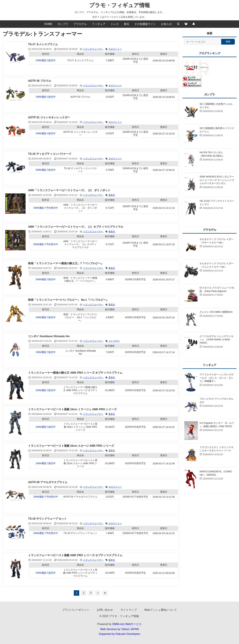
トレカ (115, 24)
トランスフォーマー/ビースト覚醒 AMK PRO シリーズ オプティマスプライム (75, 555)
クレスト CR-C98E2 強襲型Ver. (216, 312)
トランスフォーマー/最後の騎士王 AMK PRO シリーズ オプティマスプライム (75, 373)
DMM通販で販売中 (46, 60)
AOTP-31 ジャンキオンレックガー (49, 117)
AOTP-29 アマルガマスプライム (48, 482)
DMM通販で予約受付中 (46, 208)
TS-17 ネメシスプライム (43, 44)
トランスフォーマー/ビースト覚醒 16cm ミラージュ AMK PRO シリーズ (72, 409)
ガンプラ (63, 24)
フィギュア (99, 24)
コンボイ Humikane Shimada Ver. (49, 336)
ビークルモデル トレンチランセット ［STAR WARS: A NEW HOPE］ (216, 339)
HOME (48, 24)
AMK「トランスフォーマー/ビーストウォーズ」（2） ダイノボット (69, 190)
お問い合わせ (105, 610)
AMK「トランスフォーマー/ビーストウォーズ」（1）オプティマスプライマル (76, 227)
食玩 (126, 24)
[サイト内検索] (203, 42)
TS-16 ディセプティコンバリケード (50, 154)
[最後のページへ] (105, 593)
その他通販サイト (145, 24)
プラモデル (80, 24)
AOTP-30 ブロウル (40, 81)
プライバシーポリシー (76, 610)
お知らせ (166, 24)
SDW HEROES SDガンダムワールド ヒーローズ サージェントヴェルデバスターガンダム (217, 180)
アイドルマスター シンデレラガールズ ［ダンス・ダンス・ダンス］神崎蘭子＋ (216, 378)
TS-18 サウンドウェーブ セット (47, 519)
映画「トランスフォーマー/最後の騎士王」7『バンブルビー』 (66, 263)
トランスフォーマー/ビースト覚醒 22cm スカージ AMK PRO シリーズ (71, 446)
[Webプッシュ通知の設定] (194, 24)
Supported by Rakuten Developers (120, 634)
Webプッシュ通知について (161, 610)
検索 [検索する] (228, 42)
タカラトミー (115, 49)
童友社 (112, 195)
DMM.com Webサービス (127, 624)
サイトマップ (129, 610)
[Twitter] (178, 24)
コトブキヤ (114, 341)
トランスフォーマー (93, 49)
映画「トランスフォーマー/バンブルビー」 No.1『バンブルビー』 (68, 300)
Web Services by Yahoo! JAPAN (119, 629)
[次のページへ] (98, 593)
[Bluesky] (186, 24)
